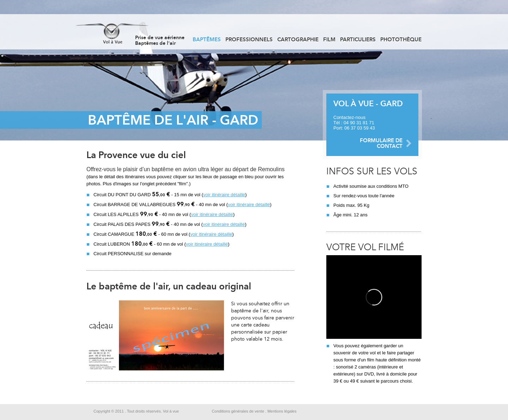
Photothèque (401, 40)
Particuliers (358, 40)
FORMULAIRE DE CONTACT (381, 143)
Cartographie (298, 40)
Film (329, 40)
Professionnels (249, 40)
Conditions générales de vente (238, 411)
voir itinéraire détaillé (224, 195)
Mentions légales (282, 411)
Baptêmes (207, 40)
